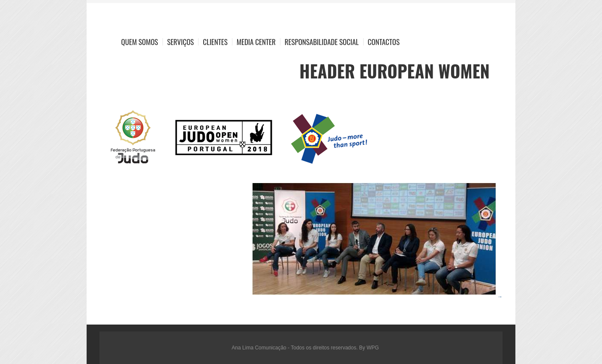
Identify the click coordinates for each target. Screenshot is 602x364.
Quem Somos (140, 42)
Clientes (215, 42)
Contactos (384, 42)
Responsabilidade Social (322, 42)
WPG (373, 348)
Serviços (181, 42)
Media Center (256, 42)
